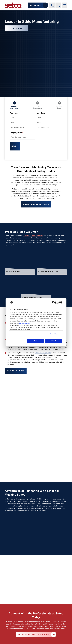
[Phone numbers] (52, 5)
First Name (15, 113)
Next (14, 146)
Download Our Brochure (36, 204)
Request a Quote (16, 371)
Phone (39, 123)
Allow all (53, 341)
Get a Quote (35, 5)
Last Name (41, 113)
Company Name (16, 133)
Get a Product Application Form (33, 634)
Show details (54, 334)
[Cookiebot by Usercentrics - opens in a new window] (54, 302)
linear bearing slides (43, 353)
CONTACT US (16, 28)
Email (13, 123)
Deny (36, 341)
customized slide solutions (33, 236)
